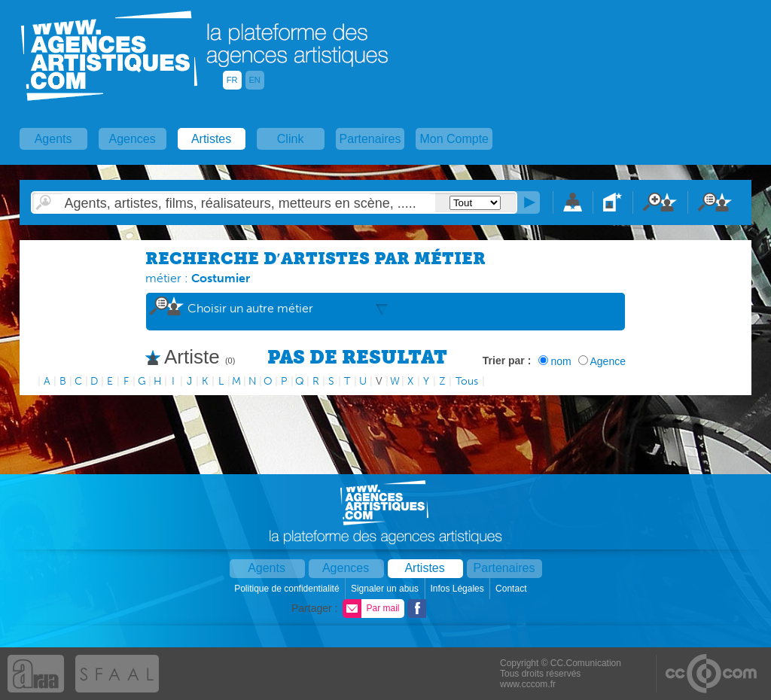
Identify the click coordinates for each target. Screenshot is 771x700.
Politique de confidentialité (288, 589)
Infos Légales (458, 589)
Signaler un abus (386, 589)
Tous (467, 381)
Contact (512, 589)
